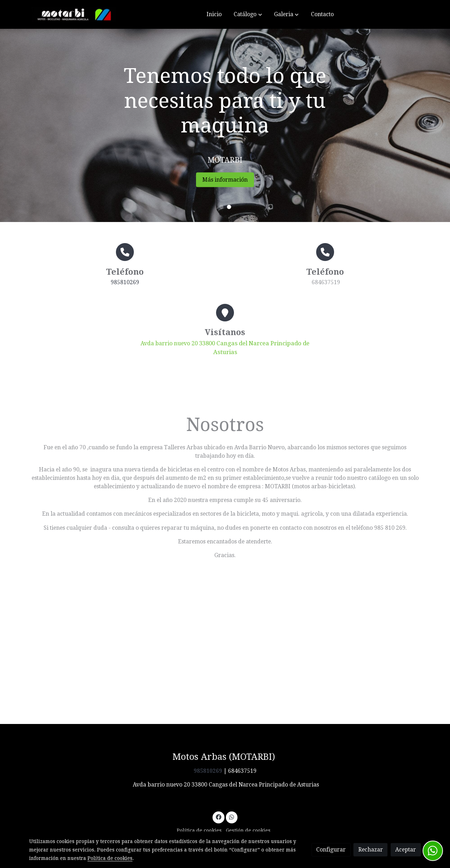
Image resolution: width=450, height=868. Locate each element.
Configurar (331, 850)
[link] (74, 14)
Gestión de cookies (248, 830)
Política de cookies (199, 830)
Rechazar (371, 850)
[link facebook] (218, 817)
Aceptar (406, 850)
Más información (238, 180)
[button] (248, 14)
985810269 (125, 282)
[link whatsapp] (232, 817)
